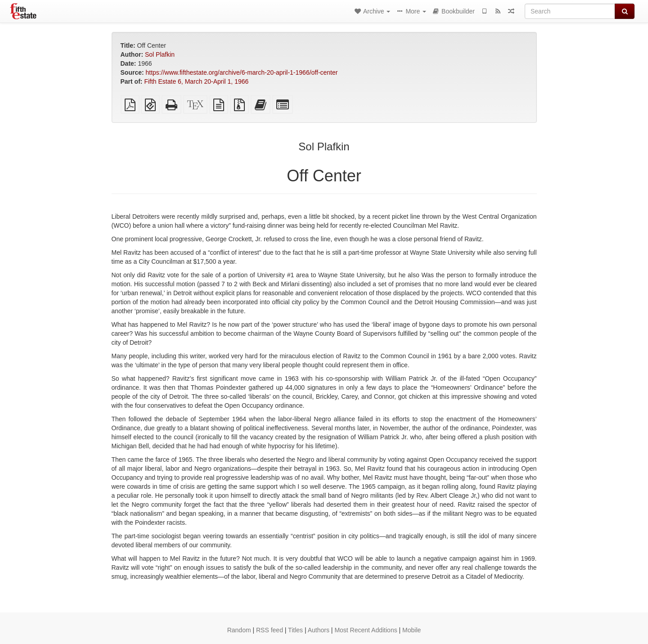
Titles (295, 630)
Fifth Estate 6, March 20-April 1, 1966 (196, 81)
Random (239, 630)
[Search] (570, 11)
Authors (319, 630)
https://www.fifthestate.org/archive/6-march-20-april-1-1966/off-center (242, 72)
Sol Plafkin (160, 54)
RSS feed (270, 630)
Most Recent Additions (366, 630)
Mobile (412, 630)
